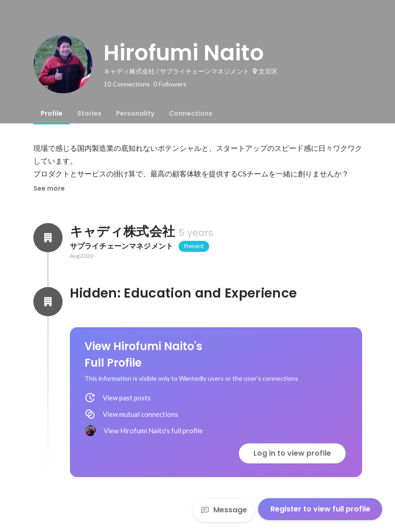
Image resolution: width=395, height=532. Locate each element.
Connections (191, 113)
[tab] (52, 113)
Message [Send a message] (224, 510)
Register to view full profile (320, 509)
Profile (52, 113)
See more (49, 188)
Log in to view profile (292, 453)
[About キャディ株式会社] (48, 238)
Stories (89, 113)
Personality (135, 113)
